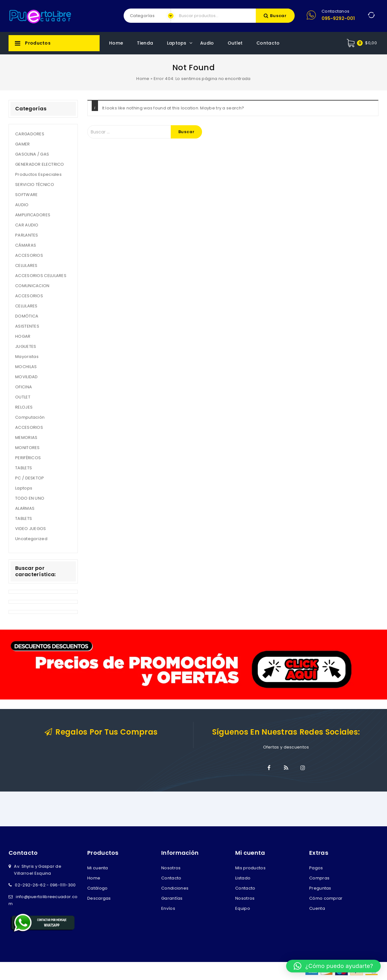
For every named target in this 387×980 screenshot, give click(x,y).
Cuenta (317, 908)
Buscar (278, 16)
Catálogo (97, 888)
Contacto (268, 43)
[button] (333, 966)
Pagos (316, 868)
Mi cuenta (98, 868)
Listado (243, 878)
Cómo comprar (326, 898)
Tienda (145, 43)
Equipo (243, 908)
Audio (207, 43)
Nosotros (171, 868)
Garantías (172, 898)
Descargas (99, 898)
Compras (319, 878)
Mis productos (250, 868)
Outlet (235, 43)
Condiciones (175, 888)
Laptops (177, 43)
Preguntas (320, 888)
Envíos (168, 908)
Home (116, 43)
